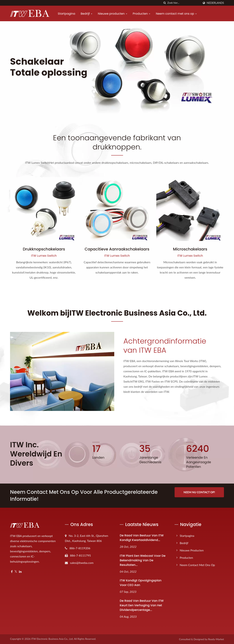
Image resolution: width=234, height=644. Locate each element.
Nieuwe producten (113, 14)
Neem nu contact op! (199, 492)
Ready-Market (216, 639)
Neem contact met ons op (176, 14)
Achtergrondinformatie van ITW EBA (165, 346)
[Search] (184, 3)
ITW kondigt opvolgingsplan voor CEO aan (141, 583)
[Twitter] (16, 572)
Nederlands (215, 3)
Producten (142, 14)
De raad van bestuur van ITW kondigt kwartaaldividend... (142, 538)
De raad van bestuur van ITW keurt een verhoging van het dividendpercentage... (142, 605)
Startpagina (66, 14)
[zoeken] (165, 3)
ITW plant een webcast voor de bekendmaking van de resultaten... (143, 560)
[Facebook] (12, 572)
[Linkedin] (20, 572)
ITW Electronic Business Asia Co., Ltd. (52, 639)
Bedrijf (86, 14)
